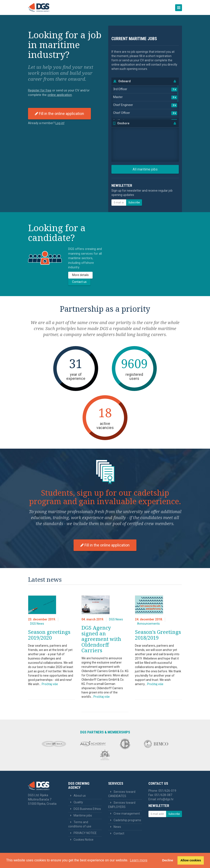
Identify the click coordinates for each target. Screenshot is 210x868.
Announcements (148, 624)
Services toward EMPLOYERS (122, 805)
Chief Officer (122, 113)
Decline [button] (168, 860)
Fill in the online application (59, 114)
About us (80, 796)
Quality (78, 802)
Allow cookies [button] (191, 860)
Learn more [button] (139, 860)
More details (80, 275)
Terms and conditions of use (80, 824)
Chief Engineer (123, 105)
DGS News (37, 624)
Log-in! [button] (60, 123)
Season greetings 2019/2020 (49, 635)
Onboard (124, 81)
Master (118, 97)
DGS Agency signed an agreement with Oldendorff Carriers (101, 639)
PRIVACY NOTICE (85, 833)
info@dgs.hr (165, 799)
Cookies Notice (84, 840)
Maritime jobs (83, 815)
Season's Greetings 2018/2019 (158, 635)
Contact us (79, 282)
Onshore (123, 123)
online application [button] (60, 95)
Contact (119, 833)
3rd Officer (120, 89)
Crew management (127, 814)
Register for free (40, 90)
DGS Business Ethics (87, 809)
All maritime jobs (145, 169)
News (117, 827)
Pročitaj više (50, 684)
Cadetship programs (127, 820)
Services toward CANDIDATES (122, 794)
